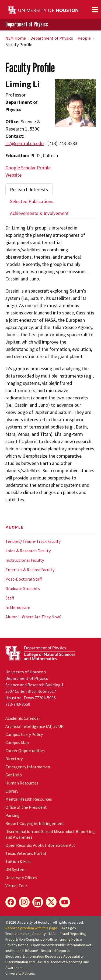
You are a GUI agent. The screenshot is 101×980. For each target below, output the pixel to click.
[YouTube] (65, 902)
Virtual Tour (16, 886)
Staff (10, 598)
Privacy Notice (17, 945)
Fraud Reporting (73, 934)
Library (12, 791)
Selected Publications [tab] (32, 201)
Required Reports (55, 951)
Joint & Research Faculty (28, 551)
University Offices (21, 878)
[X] (51, 902)
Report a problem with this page (31, 928)
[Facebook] (11, 902)
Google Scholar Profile (28, 168)
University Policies (20, 973)
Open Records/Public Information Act (40, 845)
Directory (14, 759)
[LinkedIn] (38, 902)
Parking (13, 815)
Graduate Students (23, 588)
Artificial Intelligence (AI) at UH (35, 726)
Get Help (14, 775)
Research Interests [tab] (29, 189)
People (84, 38)
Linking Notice (71, 939)
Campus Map (17, 742)
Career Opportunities (25, 751)
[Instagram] (24, 902)
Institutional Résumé (22, 951)
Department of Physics (27, 24)
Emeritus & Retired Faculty (30, 570)
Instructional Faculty (25, 560)
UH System (15, 869)
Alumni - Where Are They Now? (34, 617)
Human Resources (22, 783)
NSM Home (16, 38)
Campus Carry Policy (24, 734)
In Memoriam (18, 607)
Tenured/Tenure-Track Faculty (33, 541)
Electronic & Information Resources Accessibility (45, 956)
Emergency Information (28, 767)
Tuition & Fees (18, 861)
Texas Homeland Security (26, 934)
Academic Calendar (23, 718)
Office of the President (26, 807)
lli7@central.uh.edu (25, 143)
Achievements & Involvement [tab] (39, 213)
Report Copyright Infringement (35, 823)
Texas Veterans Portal (26, 853)
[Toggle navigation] (95, 10)
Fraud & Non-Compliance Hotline (31, 939)
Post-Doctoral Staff (24, 579)
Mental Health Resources (29, 799)
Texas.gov (68, 928)
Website (13, 175)
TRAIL (53, 934)
